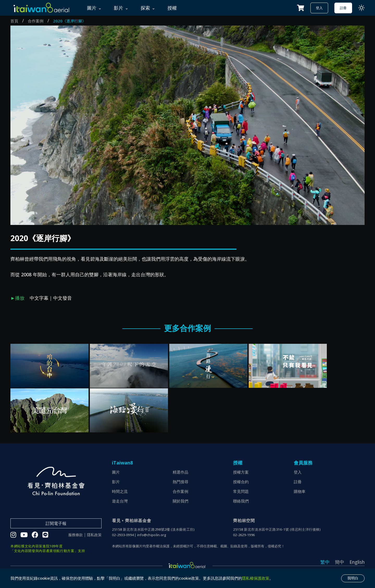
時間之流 (120, 491)
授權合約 (241, 482)
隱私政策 (94, 535)
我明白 (353, 578)
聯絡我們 (241, 501)
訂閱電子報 (56, 523)
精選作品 (180, 472)
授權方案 (241, 472)
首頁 (14, 21)
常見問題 (241, 491)
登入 (319, 8)
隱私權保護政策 (256, 578)
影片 (116, 482)
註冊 (343, 8)
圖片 (116, 472)
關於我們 (180, 501)
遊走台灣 (120, 501)
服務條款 (76, 535)
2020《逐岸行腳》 (70, 21)
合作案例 (36, 21)
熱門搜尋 (180, 482)
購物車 (300, 491)
